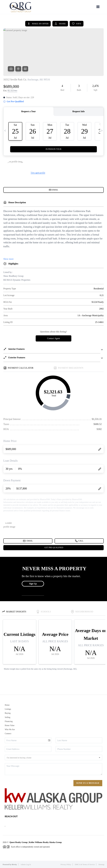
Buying (8, 713)
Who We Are (10, 729)
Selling (8, 717)
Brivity (14, 864)
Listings (8, 709)
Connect (8, 734)
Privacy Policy (66, 864)
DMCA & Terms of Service (85, 864)
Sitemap (101, 864)
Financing (9, 721)
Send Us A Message (88, 783)
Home (7, 705)
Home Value (10, 725)
